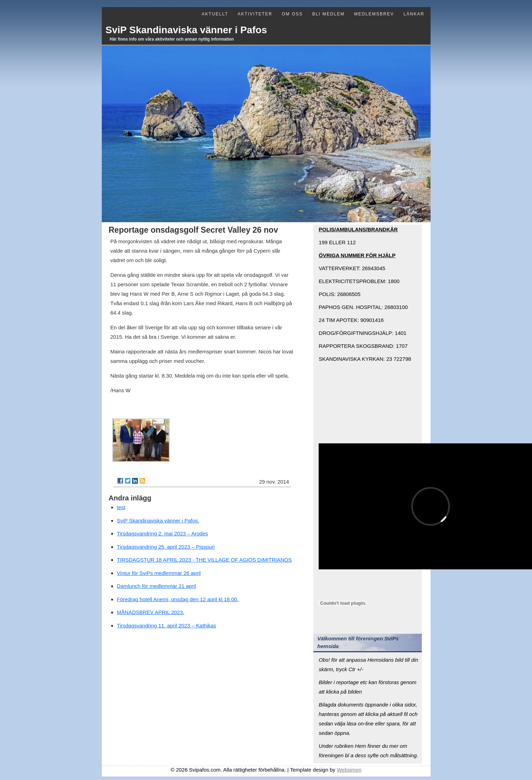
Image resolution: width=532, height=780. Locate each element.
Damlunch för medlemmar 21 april (156, 586)
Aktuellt (215, 14)
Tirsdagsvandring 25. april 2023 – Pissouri (166, 547)
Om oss (292, 14)
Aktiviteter (255, 14)
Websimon (349, 770)
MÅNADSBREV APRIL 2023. (151, 612)
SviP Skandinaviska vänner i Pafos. (158, 521)
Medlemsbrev (374, 14)
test (121, 507)
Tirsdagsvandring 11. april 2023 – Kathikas (166, 626)
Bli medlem (329, 14)
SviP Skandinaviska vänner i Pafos (186, 30)
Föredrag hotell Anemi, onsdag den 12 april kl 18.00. (178, 599)
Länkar (414, 14)
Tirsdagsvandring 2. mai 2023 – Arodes (162, 533)
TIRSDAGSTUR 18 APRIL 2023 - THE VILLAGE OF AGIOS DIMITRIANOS (204, 560)
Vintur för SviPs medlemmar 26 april (159, 573)
